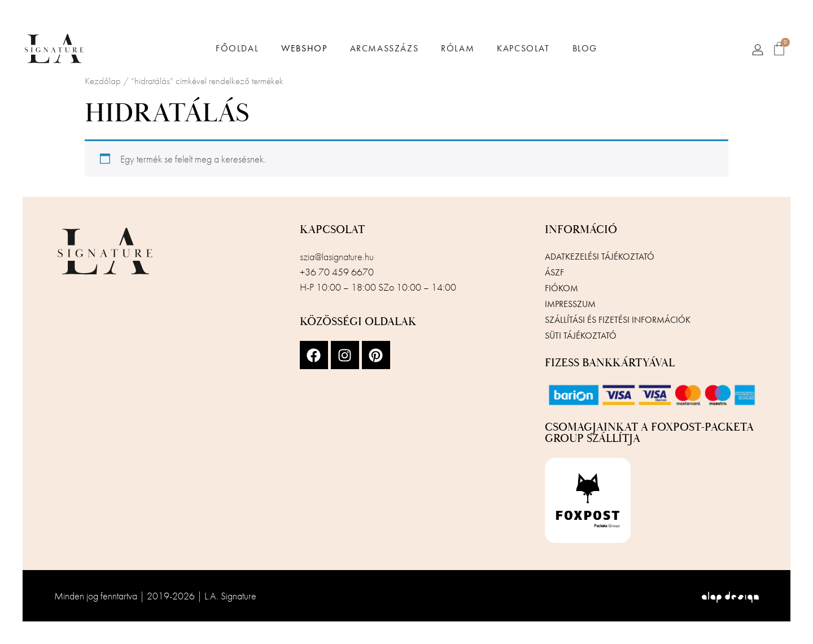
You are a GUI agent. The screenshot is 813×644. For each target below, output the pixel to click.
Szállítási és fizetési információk (618, 320)
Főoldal (237, 49)
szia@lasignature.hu (337, 257)
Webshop (304, 49)
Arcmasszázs (384, 49)
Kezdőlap (103, 81)
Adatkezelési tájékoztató (600, 257)
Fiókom (561, 288)
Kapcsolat (523, 49)
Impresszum (570, 304)
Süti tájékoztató (581, 336)
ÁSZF (554, 272)
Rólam (458, 49)
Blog (585, 49)
